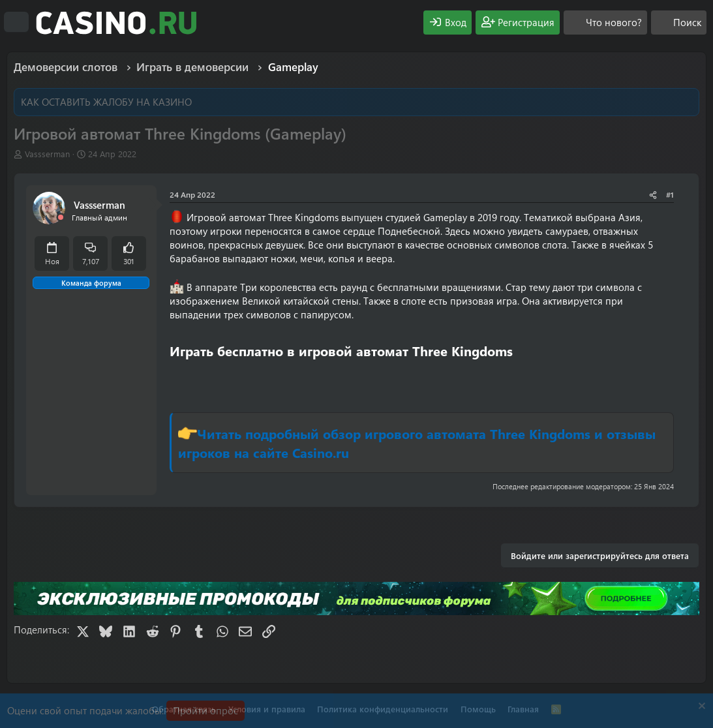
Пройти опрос (205, 710)
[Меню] (16, 22)
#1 (670, 194)
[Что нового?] (605, 23)
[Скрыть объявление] (700, 707)
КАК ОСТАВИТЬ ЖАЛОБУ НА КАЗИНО (106, 102)
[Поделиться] (653, 195)
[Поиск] (679, 23)
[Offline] (61, 218)
